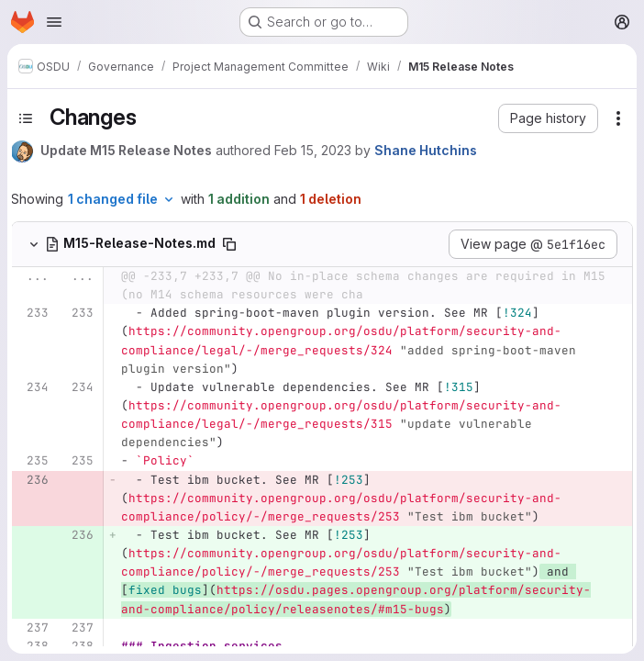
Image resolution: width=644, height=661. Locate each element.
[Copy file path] (229, 244)
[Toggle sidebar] (26, 118)
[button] (548, 118)
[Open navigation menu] (54, 22)
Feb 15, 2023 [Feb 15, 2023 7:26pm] (313, 150)
